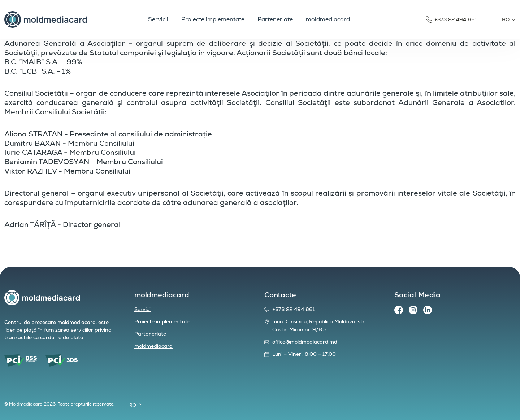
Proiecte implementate (162, 321)
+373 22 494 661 (456, 19)
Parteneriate (150, 334)
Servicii (143, 309)
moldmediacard (153, 346)
